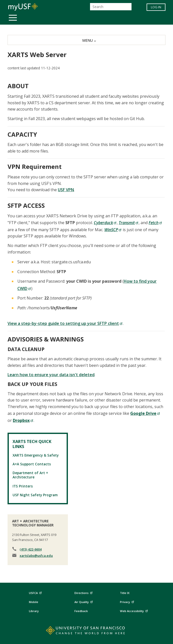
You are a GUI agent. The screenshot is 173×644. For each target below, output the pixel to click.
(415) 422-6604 (31, 549)
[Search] (111, 7)
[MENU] (86, 40)
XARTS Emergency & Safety (36, 455)
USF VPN (66, 190)
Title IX (125, 593)
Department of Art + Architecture (30, 475)
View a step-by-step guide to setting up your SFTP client (65, 323)
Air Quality (84, 601)
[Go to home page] (87, 631)
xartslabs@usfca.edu (36, 556)
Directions (83, 593)
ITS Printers (23, 486)
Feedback (81, 611)
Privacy (128, 601)
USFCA (36, 592)
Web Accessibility (135, 610)
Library (34, 611)
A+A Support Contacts (32, 464)
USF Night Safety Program (35, 495)
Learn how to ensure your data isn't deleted (51, 375)
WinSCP (113, 230)
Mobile (34, 602)
